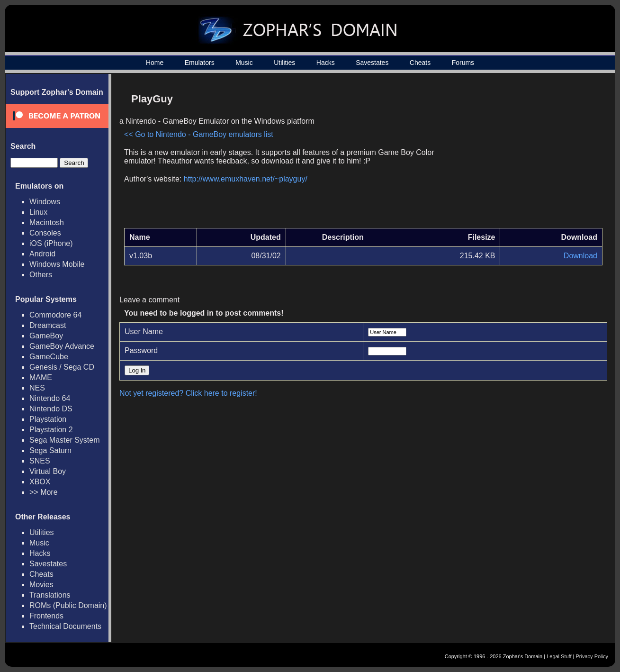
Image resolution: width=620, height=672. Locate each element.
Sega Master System (65, 440)
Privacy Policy (592, 656)
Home (155, 63)
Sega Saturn (50, 450)
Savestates (372, 63)
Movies (41, 585)
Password (141, 350)
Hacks (326, 63)
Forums (463, 63)
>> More (44, 492)
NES (37, 388)
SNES (40, 461)
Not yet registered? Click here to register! (188, 393)
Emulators (200, 63)
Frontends (46, 616)
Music (244, 63)
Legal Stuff (559, 656)
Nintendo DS (51, 409)
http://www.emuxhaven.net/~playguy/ (246, 179)
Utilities (284, 63)
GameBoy (46, 336)
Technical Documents (65, 626)
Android (42, 254)
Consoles (45, 233)
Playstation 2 (51, 430)
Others (41, 275)
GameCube (49, 357)
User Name (144, 331)
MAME (41, 377)
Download (580, 256)
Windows (45, 202)
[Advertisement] (522, 154)
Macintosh (47, 222)
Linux (38, 212)
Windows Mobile (57, 264)
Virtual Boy (48, 471)
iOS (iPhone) (51, 243)
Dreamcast (48, 325)
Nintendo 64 (50, 398)
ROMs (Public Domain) (68, 605)
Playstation (48, 419)
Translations (50, 595)
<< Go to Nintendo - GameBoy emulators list (199, 134)
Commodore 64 (55, 315)
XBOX (40, 482)
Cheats (420, 63)
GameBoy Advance (62, 346)
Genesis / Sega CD (62, 367)
